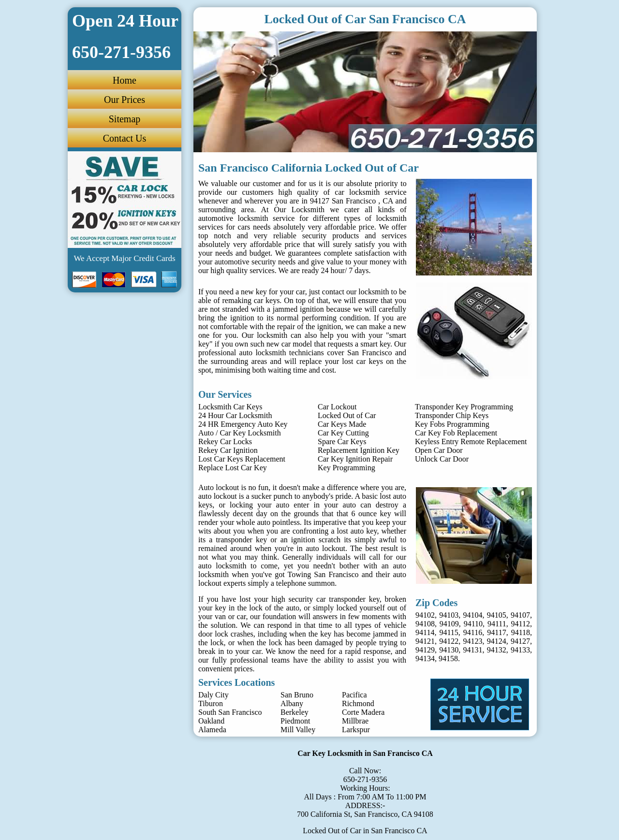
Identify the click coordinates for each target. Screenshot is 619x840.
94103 (449, 615)
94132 (497, 650)
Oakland (211, 721)
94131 (473, 650)
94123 (473, 641)
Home (125, 80)
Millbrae (355, 721)
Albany (292, 703)
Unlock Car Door (442, 459)
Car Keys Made (342, 424)
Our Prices (125, 100)
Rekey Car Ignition (228, 450)
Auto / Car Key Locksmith (240, 433)
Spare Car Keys (342, 442)
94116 (473, 632)
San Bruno (297, 695)
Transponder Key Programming (464, 407)
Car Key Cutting (343, 433)
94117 (496, 632)
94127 (520, 641)
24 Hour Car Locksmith (235, 415)
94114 (425, 632)
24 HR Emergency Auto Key (243, 424)
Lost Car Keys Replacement (242, 459)
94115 (449, 632)
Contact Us (125, 138)
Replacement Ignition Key (359, 450)
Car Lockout (337, 407)
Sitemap (125, 119)
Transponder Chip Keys (452, 415)
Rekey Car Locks (225, 442)
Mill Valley (298, 730)
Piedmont (295, 721)
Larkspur (356, 730)
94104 (473, 615)
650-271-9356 (365, 779)
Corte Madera (363, 712)
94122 (449, 641)
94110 (473, 624)
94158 (448, 659)
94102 (425, 615)
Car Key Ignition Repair (355, 459)
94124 (497, 641)
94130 (449, 650)
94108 (425, 624)
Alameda (212, 730)
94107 (520, 615)
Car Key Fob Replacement (456, 433)
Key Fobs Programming (452, 424)
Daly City (214, 695)
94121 (425, 641)
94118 (521, 632)
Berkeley (295, 712)
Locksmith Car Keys (230, 407)
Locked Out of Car (347, 415)
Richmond (358, 703)
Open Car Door (439, 450)
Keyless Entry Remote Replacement (471, 442)
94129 (425, 650)
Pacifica (354, 695)
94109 (449, 624)
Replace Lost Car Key (233, 468)
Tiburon (211, 703)
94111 (497, 624)
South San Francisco (230, 712)
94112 (521, 624)
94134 (425, 659)
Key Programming (346, 468)
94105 (497, 615)
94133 (520, 650)
